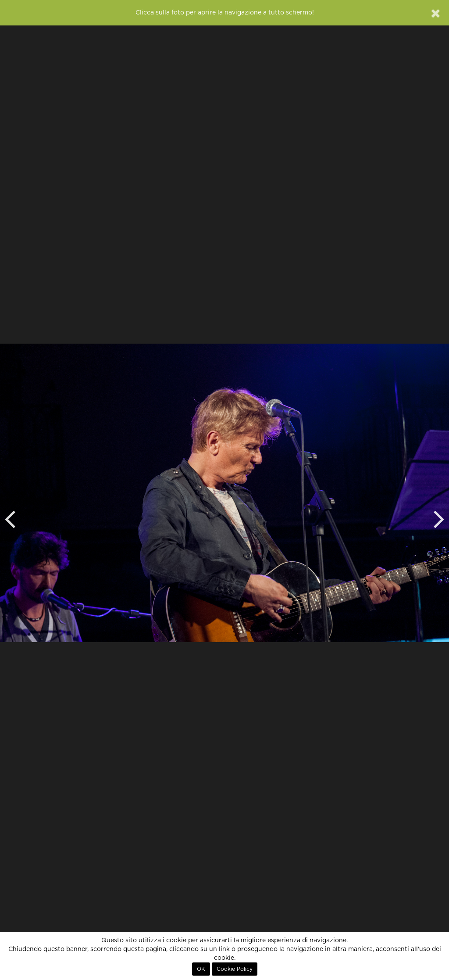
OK (201, 969)
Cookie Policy (235, 969)
